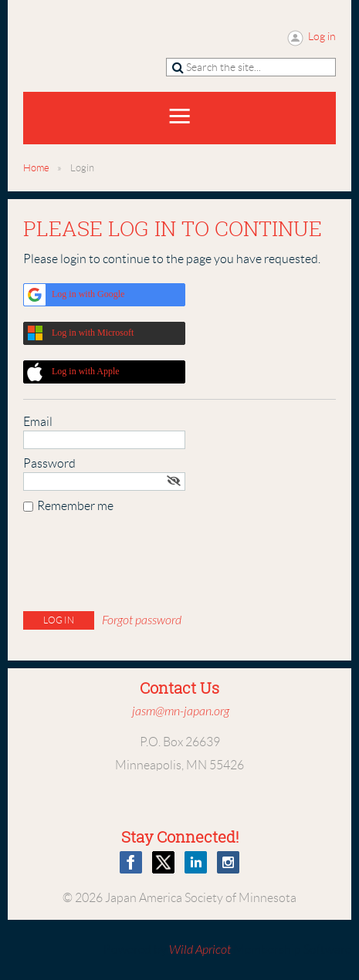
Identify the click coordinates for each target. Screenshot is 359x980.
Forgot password (142, 620)
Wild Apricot (200, 950)
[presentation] (141, 566)
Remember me (75, 506)
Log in (322, 36)
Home (36, 168)
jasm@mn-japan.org (181, 711)
